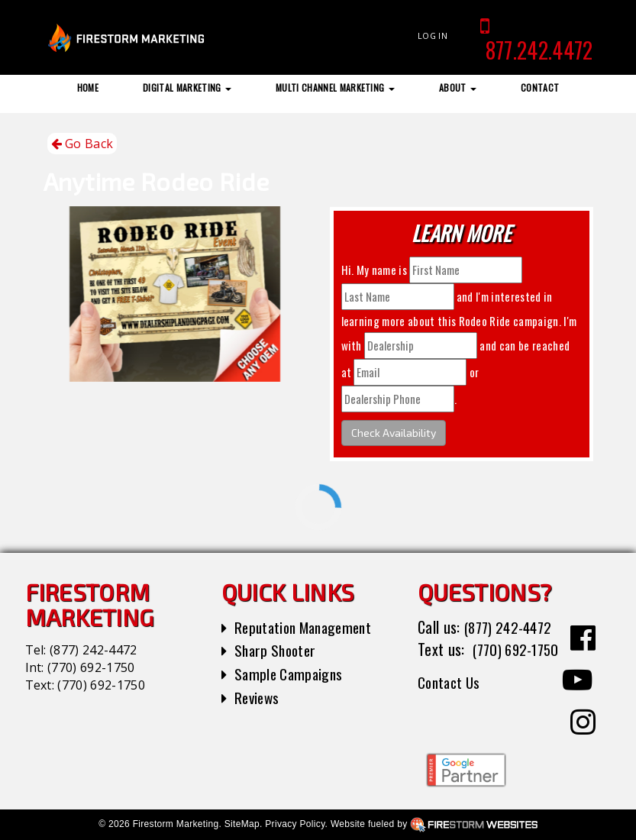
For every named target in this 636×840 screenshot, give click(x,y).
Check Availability (394, 433)
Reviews (258, 697)
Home (88, 87)
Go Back (82, 144)
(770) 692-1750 (91, 667)
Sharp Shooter (278, 650)
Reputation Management (308, 627)
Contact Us (451, 704)
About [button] (458, 87)
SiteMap (242, 824)
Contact (540, 87)
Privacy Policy (295, 824)
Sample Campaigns (291, 674)
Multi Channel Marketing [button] (335, 87)
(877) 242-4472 (93, 650)
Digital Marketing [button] (187, 87)
